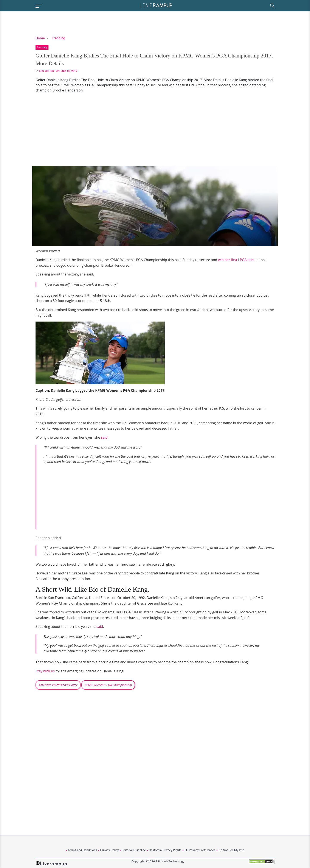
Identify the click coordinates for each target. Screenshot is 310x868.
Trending (58, 38)
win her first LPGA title (236, 260)
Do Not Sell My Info (231, 850)
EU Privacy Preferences (200, 850)
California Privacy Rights (165, 850)
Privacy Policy (109, 850)
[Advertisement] (155, 129)
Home (40, 38)
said (104, 437)
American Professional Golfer (58, 685)
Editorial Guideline (134, 850)
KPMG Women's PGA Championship (108, 685)
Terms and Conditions (83, 850)
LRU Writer (47, 71)
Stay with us (45, 671)
